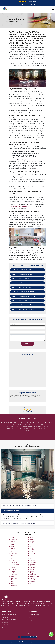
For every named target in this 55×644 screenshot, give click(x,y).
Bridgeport (14, 554)
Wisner (32, 578)
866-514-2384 (29, 5)
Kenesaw (33, 539)
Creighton (14, 559)
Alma (12, 538)
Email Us (34, 618)
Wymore (33, 582)
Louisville (33, 543)
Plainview (33, 559)
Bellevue (13, 548)
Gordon (13, 573)
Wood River (34, 580)
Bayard (13, 547)
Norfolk (32, 550)
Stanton (32, 566)
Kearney (32, 538)
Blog (2, 627)
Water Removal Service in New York (22, 279)
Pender (32, 557)
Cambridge (14, 557)
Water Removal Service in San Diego (23, 301)
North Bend (34, 552)
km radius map (28, 371)
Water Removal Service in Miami (22, 270)
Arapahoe (14, 539)
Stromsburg (34, 568)
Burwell (13, 555)
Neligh (32, 548)
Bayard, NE (34, 621)
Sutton (32, 571)
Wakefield (33, 575)
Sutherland (33, 569)
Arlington (14, 541)
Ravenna (33, 561)
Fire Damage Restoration (9, 615)
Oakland (33, 554)
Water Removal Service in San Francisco (24, 305)
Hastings (13, 582)
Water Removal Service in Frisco (21, 287)
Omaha (32, 555)
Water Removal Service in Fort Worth (23, 292)
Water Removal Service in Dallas (21, 283)
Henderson (14, 585)
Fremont (13, 566)
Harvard (13, 580)
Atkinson (13, 543)
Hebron (13, 583)
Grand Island (15, 575)
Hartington (14, 578)
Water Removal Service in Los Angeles (23, 296)
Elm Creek (14, 562)
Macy (32, 547)
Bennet (13, 550)
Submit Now (28, 344)
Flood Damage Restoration (9, 620)
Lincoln (32, 541)
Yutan (32, 583)
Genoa (13, 571)
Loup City (33, 545)
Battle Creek (15, 545)
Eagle (12, 561)
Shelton (32, 564)
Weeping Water (35, 576)
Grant (12, 576)
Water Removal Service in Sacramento (23, 309)
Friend (13, 568)
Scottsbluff (33, 562)
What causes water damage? (12, 511)
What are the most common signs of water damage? (19, 506)
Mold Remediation (7, 617)
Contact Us (4, 622)
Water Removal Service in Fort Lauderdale (24, 274)
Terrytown (33, 573)
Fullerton (13, 569)
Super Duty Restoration (40, 642)
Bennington (14, 552)
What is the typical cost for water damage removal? (19, 523)
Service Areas (5, 625)
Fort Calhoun (15, 564)
